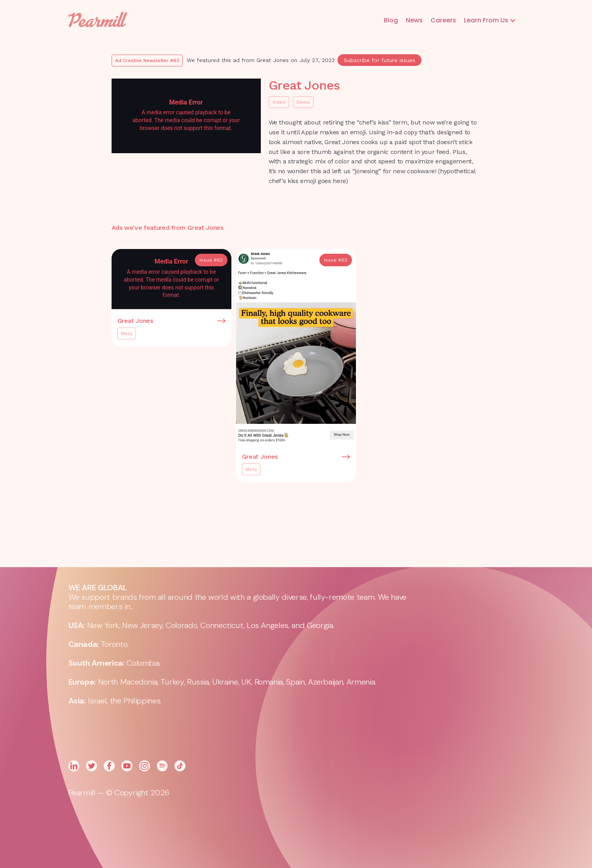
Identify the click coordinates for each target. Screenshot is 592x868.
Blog (391, 20)
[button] (490, 20)
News (414, 20)
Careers (443, 20)
